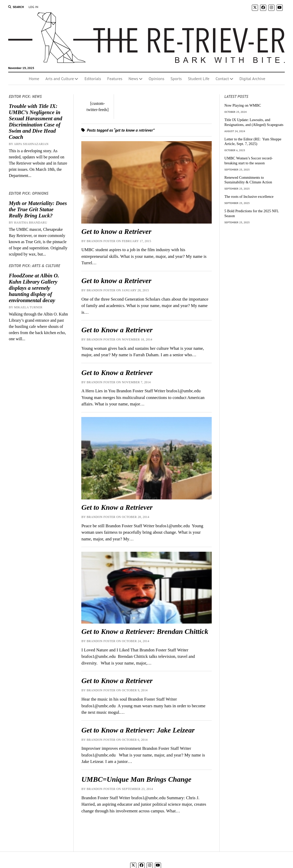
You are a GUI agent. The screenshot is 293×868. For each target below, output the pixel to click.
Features (115, 79)
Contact (222, 79)
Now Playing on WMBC (243, 105)
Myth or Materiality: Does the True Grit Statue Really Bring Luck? (38, 209)
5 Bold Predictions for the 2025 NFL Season (251, 213)
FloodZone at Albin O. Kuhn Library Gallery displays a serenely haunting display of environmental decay (34, 288)
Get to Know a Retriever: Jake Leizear (138, 730)
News (133, 79)
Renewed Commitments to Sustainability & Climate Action (248, 180)
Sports (176, 79)
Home (34, 79)
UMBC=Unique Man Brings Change (136, 779)
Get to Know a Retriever (117, 330)
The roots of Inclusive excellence (249, 197)
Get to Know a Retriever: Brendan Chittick (145, 631)
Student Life (199, 79)
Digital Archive (252, 79)
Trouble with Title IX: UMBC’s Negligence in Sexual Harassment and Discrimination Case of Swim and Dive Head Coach (35, 122)
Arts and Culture (60, 79)
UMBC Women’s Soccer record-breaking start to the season (248, 161)
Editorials (93, 79)
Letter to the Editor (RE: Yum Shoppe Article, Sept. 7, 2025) (253, 142)
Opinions (157, 79)
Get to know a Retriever (116, 231)
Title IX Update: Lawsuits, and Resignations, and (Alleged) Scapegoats (254, 122)
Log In (33, 7)
